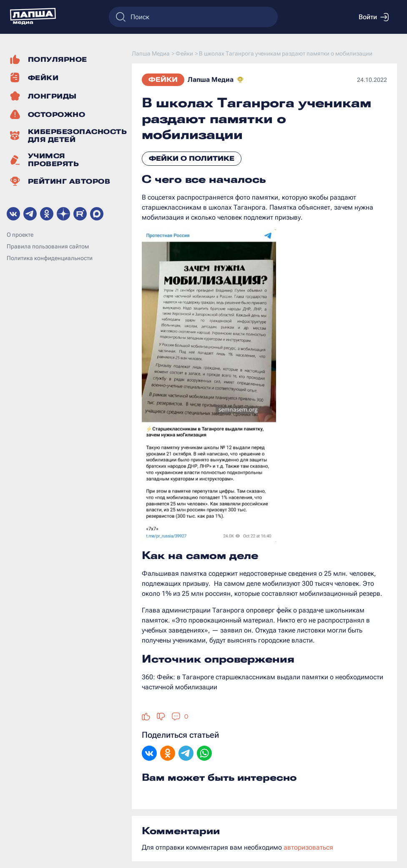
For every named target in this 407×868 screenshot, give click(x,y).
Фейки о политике (192, 158)
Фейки (163, 80)
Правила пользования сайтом (48, 246)
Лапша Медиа (211, 80)
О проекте (20, 235)
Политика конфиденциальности (50, 258)
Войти (374, 17)
